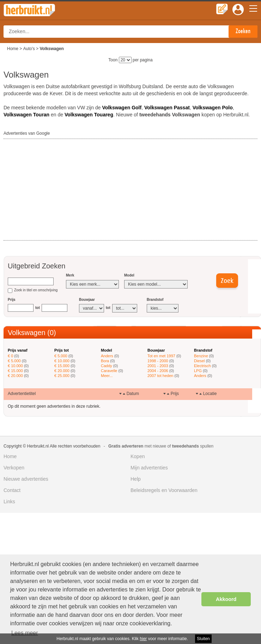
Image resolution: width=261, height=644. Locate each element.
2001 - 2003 (158, 366)
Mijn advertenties (149, 468)
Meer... (107, 376)
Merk (70, 275)
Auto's (29, 49)
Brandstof (155, 300)
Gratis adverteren (126, 446)
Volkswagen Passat (167, 108)
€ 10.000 (15, 366)
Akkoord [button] (226, 599)
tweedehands (186, 446)
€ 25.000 (62, 376)
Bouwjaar (87, 300)
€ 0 (10, 356)
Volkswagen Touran (26, 115)
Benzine (201, 356)
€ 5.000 (14, 361)
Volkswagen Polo (213, 108)
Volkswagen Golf (122, 108)
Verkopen (14, 468)
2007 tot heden (160, 376)
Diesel (199, 361)
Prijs (12, 300)
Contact (12, 490)
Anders (107, 356)
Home (13, 49)
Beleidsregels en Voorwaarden (164, 490)
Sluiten (203, 639)
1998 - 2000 (158, 361)
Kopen (138, 456)
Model (129, 275)
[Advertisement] (56, 190)
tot (38, 308)
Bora (105, 361)
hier (143, 639)
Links (9, 502)
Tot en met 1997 (161, 356)
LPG (198, 371)
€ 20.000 (15, 376)
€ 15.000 (15, 371)
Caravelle (109, 371)
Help (136, 479)
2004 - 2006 (158, 371)
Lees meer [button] (25, 633)
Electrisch (202, 366)
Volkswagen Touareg (89, 115)
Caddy (107, 366)
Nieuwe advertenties (26, 479)
